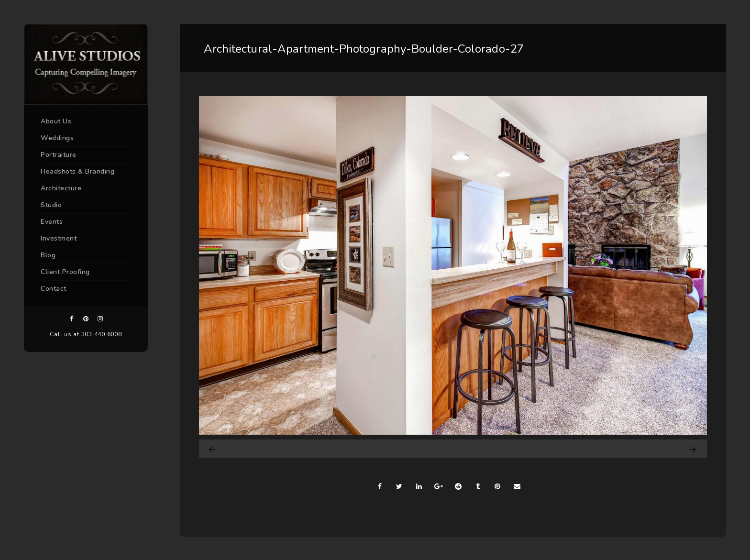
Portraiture (59, 155)
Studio (51, 205)
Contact (54, 289)
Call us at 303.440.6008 (86, 334)
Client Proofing (65, 272)
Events (52, 222)
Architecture (61, 188)
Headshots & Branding (77, 171)
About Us (56, 121)
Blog (48, 255)
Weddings (57, 138)
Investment (59, 238)
